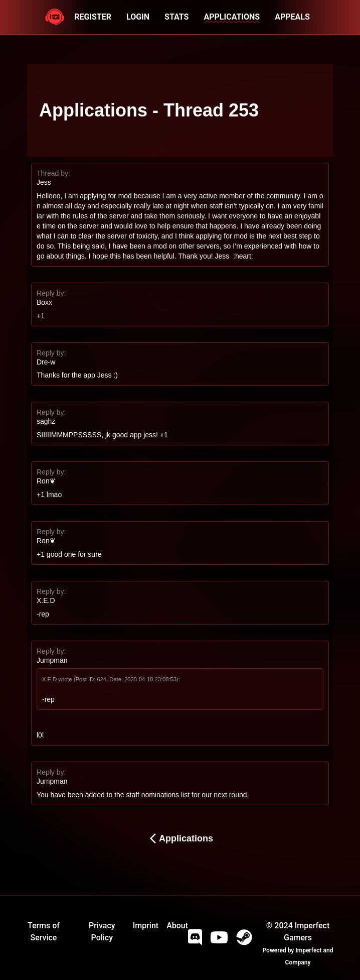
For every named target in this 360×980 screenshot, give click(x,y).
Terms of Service (44, 932)
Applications (180, 838)
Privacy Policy (102, 932)
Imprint (146, 926)
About (177, 926)
